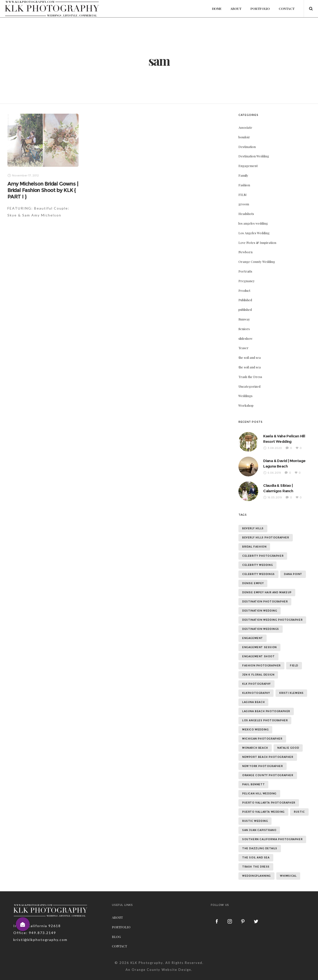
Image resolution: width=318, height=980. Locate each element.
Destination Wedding (254, 169)
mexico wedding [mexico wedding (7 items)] (255, 742)
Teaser (244, 360)
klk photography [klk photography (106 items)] (256, 696)
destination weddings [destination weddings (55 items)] (261, 642)
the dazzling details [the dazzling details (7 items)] (260, 861)
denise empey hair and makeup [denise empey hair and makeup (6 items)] (267, 605)
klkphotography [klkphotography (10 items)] (256, 706)
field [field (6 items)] (294, 678)
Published (245, 312)
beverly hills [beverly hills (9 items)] (253, 541)
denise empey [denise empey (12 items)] (253, 596)
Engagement (248, 178)
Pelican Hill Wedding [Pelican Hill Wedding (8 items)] (259, 806)
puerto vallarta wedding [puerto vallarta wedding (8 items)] (263, 824)
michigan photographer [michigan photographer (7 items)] (262, 751)
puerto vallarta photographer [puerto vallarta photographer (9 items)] (269, 815)
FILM (243, 207)
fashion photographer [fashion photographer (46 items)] (261, 678)
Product (244, 303)
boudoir (244, 150)
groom (244, 217)
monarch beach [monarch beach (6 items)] (255, 760)
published (245, 322)
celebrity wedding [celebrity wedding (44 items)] (257, 578)
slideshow (245, 351)
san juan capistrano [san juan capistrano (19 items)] (259, 843)
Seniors (244, 341)
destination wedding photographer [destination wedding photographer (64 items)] (272, 632)
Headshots (246, 226)
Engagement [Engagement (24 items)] (253, 651)
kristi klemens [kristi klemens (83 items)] (291, 706)
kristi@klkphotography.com (40, 952)
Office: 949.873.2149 (35, 945)
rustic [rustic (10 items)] (299, 824)
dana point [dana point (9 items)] (293, 587)
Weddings (245, 408)
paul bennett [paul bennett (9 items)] (253, 797)
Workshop (246, 418)
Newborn (245, 265)
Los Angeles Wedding (254, 245)
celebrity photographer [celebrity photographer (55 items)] (263, 568)
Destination (247, 159)
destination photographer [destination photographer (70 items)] (265, 614)
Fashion (244, 198)
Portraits (245, 284)
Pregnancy (247, 293)
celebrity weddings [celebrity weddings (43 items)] (258, 587)
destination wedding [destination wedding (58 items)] (260, 623)
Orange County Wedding (257, 274)
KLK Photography (147, 975)
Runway (244, 332)
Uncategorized (249, 399)
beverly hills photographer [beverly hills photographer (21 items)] (266, 550)
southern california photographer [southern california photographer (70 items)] (272, 852)
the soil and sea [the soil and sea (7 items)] (256, 870)
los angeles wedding (253, 236)
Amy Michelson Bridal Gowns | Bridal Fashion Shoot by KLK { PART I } (43, 203)
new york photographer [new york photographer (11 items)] (263, 779)
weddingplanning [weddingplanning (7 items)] (256, 888)
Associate (245, 140)
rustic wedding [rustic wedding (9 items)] (255, 834)
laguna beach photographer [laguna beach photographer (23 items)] (266, 724)
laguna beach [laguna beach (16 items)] (253, 715)
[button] (23, 924)
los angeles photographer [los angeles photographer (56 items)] (265, 733)
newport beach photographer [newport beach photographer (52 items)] (268, 770)
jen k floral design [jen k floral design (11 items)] (258, 687)
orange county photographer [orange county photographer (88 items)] (268, 788)
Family (243, 188)
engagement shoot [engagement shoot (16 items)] (258, 669)
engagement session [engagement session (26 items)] (259, 660)
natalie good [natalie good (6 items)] (288, 760)
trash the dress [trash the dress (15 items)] (256, 879)
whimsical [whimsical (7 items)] (288, 888)
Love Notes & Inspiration (257, 255)
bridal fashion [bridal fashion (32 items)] (254, 559)
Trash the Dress (250, 389)
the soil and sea (250, 370)
